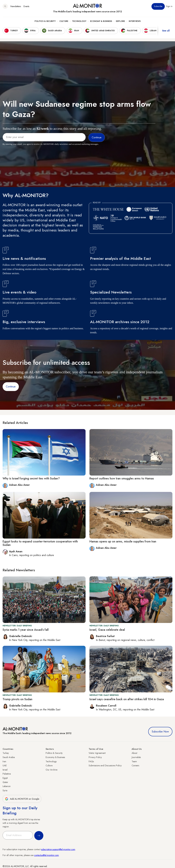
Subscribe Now (160, 732)
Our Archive (51, 770)
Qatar (5, 782)
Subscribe (158, 6)
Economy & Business (101, 21)
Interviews (135, 21)
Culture (64, 21)
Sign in (169, 6)
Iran (4, 761)
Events (26, 6)
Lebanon (7, 786)
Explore (120, 21)
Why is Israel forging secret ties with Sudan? (31, 478)
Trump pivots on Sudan (17, 699)
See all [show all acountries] (166, 31)
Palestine (7, 774)
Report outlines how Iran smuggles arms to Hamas (122, 478)
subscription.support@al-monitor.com (58, 849)
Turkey (6, 753)
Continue (11, 387)
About (134, 753)
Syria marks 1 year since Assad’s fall (26, 630)
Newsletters (16, 6)
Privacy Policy (95, 757)
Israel (5, 770)
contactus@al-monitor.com (46, 855)
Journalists (136, 757)
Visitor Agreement (97, 753)
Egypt (5, 778)
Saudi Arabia (9, 757)
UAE (5, 765)
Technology (79, 21)
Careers (135, 765)
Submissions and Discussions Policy (105, 765)
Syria (5, 790)
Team (134, 761)
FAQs (91, 761)
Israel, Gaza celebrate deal (107, 630)
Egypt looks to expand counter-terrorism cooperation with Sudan (40, 543)
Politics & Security (45, 21)
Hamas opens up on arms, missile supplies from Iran (123, 541)
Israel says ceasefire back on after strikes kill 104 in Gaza (127, 699)
